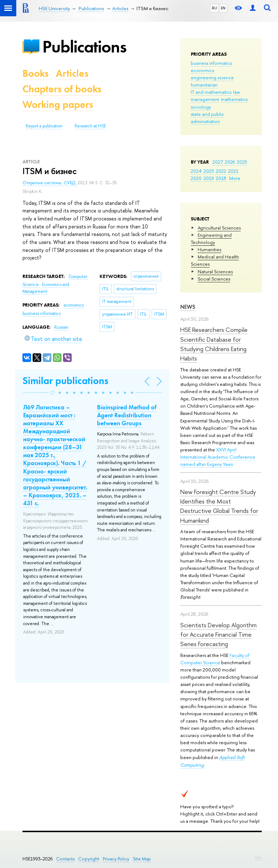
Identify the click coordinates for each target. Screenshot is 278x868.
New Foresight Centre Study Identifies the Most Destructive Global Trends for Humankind (219, 506)
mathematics (234, 99)
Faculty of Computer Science (215, 659)
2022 (221, 171)
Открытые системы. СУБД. (50, 183)
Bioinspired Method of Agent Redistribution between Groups (127, 415)
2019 (209, 178)
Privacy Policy (116, 859)
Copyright (89, 859)
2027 (218, 162)
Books (35, 73)
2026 (230, 162)
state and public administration (207, 118)
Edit (258, 858)
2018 (221, 178)
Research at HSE (90, 126)
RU (214, 8)
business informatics (211, 63)
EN (223, 8)
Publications (84, 47)
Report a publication (44, 126)
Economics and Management (46, 288)
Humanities (209, 249)
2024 (196, 171)
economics (202, 70)
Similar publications (65, 381)
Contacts (65, 859)
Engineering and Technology (211, 239)
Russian (61, 327)
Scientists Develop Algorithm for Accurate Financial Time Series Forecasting (218, 635)
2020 (196, 178)
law (237, 92)
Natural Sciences (215, 271)
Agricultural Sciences (219, 228)
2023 (209, 171)
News (188, 307)
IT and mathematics (211, 92)
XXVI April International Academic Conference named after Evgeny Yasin (218, 457)
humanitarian (204, 85)
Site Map (142, 859)
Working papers (58, 104)
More (235, 178)
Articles (72, 73)
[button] (52, 393)
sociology (201, 107)
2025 (242, 162)
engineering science (212, 77)
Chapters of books (62, 89)
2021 (233, 171)
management (205, 99)
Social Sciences (214, 279)
